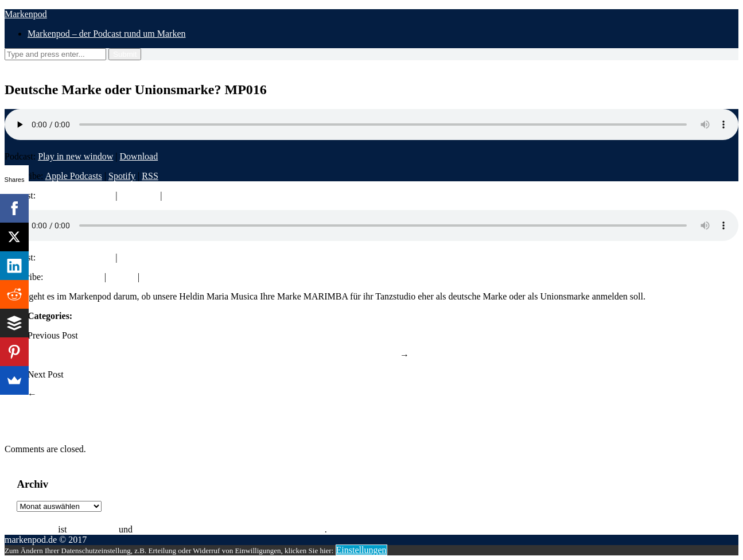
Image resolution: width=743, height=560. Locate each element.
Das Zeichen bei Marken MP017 (99, 394)
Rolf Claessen (30, 529)
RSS (150, 176)
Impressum (350, 529)
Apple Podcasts (74, 176)
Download (139, 156)
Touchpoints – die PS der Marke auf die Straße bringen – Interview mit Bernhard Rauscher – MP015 (213, 355)
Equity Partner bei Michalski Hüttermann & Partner (230, 529)
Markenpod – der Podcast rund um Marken (107, 34)
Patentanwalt (93, 529)
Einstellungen (361, 550)
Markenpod (26, 14)
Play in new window (75, 156)
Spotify (122, 176)
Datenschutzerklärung (413, 529)
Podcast (89, 316)
